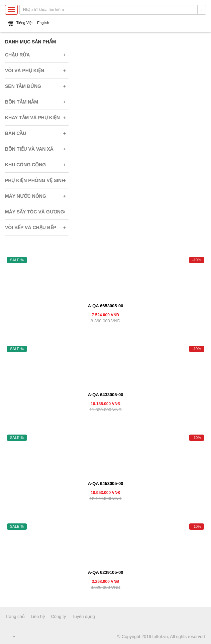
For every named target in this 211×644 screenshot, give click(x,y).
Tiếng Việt (25, 23)
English (43, 23)
